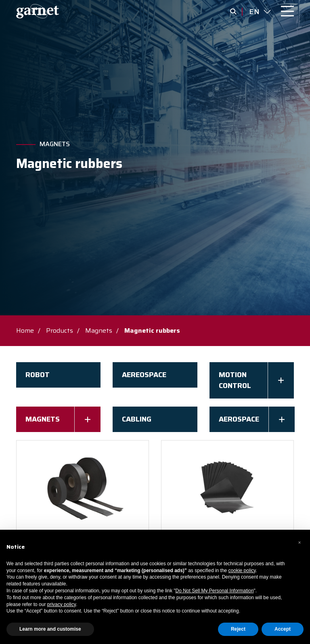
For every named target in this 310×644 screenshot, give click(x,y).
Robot (38, 375)
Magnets (55, 144)
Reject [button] (238, 629)
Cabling (137, 419)
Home (25, 330)
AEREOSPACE (144, 375)
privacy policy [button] (62, 604)
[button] (300, 543)
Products (60, 330)
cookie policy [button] (242, 571)
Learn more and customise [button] (50, 629)
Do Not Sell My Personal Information (215, 591)
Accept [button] (283, 629)
